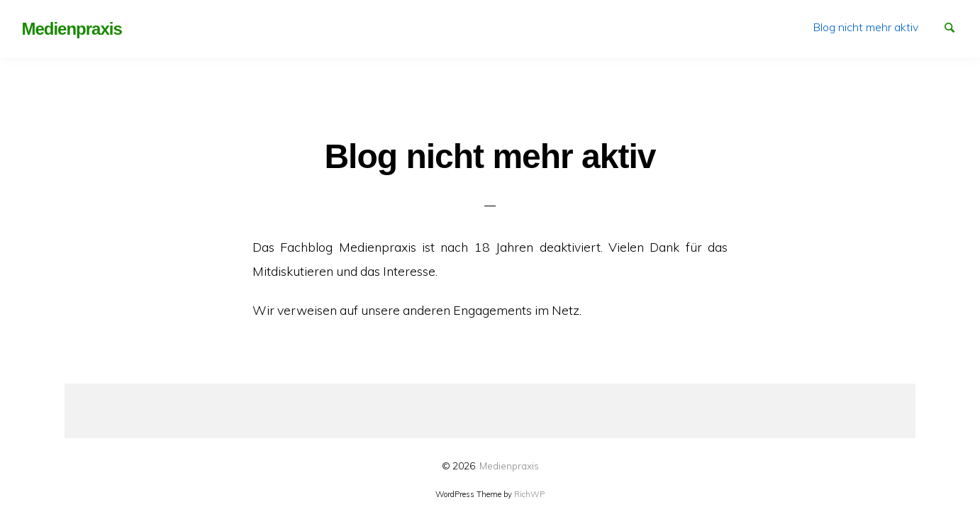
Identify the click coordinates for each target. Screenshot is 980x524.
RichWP (529, 494)
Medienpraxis (509, 466)
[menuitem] (866, 27)
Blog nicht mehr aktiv (866, 27)
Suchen (956, 26)
